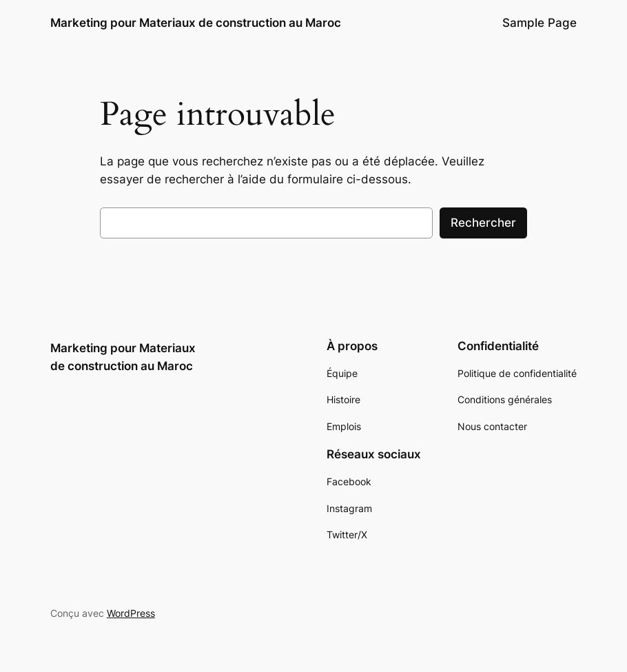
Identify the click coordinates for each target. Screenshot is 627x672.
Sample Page (539, 23)
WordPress (131, 613)
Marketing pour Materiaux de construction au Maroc (196, 22)
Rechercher (483, 223)
